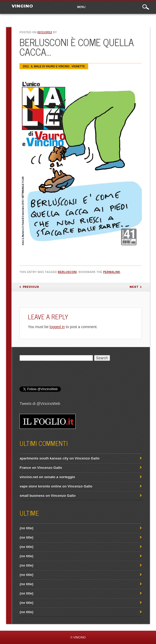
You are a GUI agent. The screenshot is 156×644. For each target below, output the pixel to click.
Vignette (78, 66)
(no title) (26, 528)
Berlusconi (67, 272)
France (25, 468)
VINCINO (22, 6)
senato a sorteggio (60, 477)
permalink (112, 272)
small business (32, 496)
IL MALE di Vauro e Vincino (50, 66)
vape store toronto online (40, 486)
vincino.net (29, 477)
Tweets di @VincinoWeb (40, 403)
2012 (26, 66)
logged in (57, 327)
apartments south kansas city (44, 458)
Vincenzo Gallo (87, 458)
